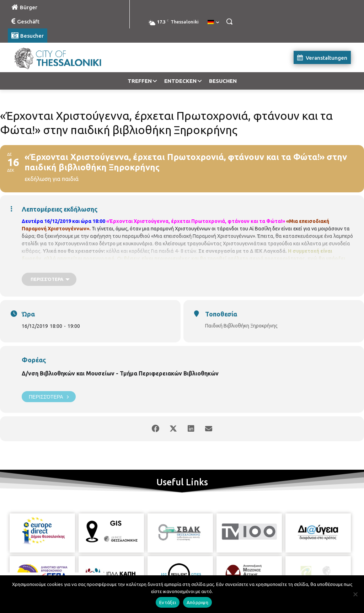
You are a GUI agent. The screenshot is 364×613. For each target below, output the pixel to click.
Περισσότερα (49, 397)
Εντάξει (168, 602)
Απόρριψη (197, 602)
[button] (229, 21)
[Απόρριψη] (355, 594)
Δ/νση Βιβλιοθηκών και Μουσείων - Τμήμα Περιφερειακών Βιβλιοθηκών (120, 373)
